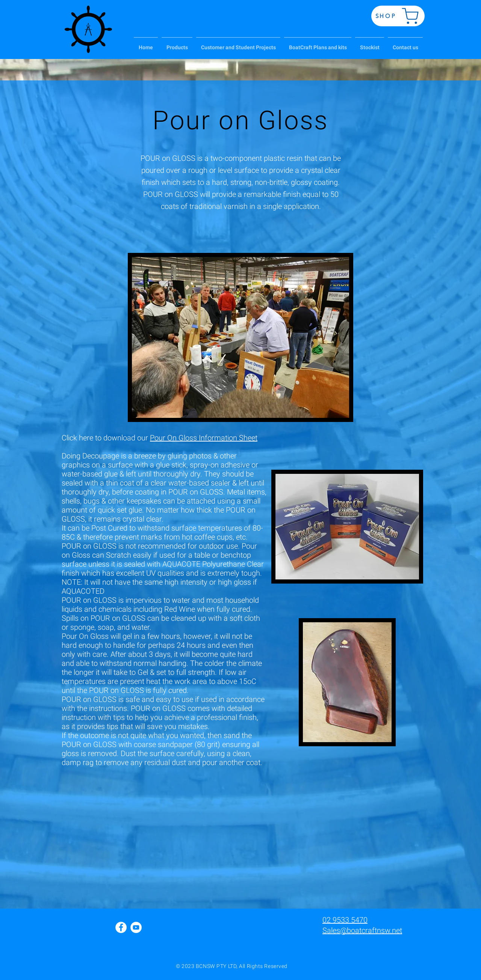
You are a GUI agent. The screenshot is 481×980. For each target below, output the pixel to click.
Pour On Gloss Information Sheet (204, 438)
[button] (177, 44)
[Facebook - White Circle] (121, 927)
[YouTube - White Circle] (136, 927)
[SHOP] (398, 16)
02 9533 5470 (345, 920)
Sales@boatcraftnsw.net (362, 930)
